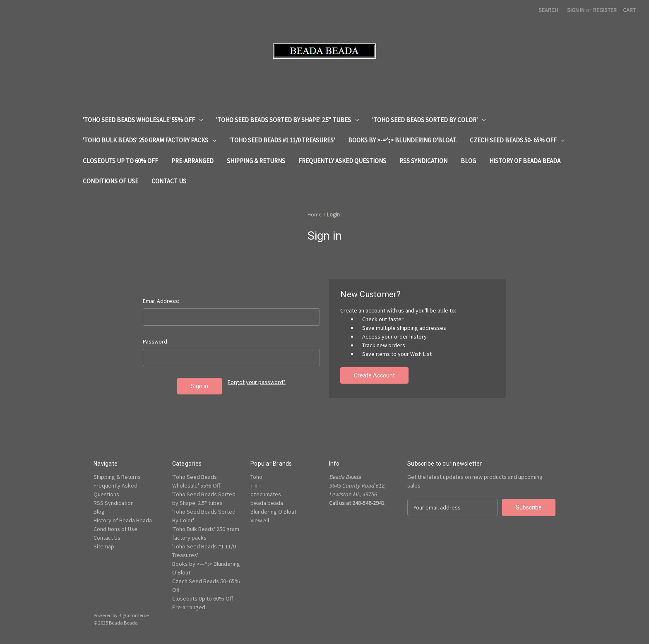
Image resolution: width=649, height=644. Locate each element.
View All (260, 520)
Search (548, 10)
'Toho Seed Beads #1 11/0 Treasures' (282, 140)
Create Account (374, 375)
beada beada (267, 503)
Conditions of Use (111, 181)
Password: (156, 341)
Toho (256, 477)
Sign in (576, 10)
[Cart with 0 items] (629, 10)
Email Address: (161, 301)
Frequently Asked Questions (342, 161)
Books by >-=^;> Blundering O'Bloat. (402, 140)
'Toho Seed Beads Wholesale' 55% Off (143, 120)
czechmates (266, 494)
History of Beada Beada (525, 161)
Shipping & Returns (256, 161)
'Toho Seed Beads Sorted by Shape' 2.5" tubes (287, 120)
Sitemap (104, 546)
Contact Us (169, 181)
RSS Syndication (423, 161)
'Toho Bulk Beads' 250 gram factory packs (149, 140)
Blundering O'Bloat (273, 512)
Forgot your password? (257, 382)
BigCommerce (133, 615)
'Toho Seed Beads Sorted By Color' (429, 120)
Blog (468, 161)
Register (605, 10)
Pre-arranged (192, 161)
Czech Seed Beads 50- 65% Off (517, 140)
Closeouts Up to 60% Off (120, 161)
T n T (256, 485)
